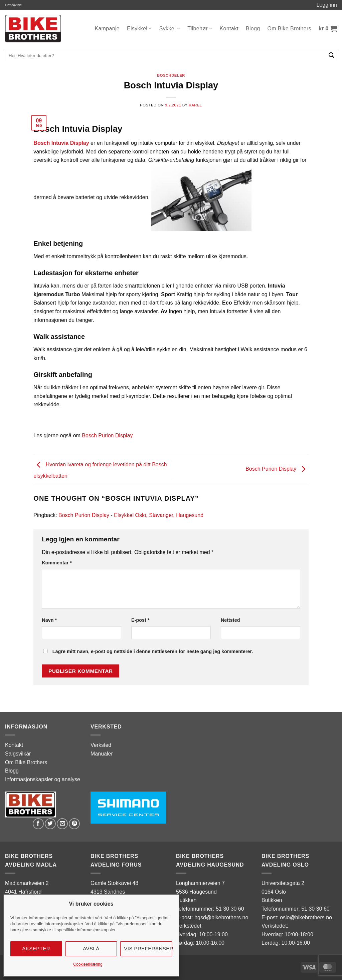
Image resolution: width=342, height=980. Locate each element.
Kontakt (229, 29)
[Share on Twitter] (50, 824)
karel (195, 105)
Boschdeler (171, 75)
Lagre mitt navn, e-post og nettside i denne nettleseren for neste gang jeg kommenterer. (153, 651)
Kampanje (107, 29)
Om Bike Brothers (289, 29)
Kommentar (57, 563)
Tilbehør (200, 29)
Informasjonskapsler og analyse (43, 779)
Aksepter (36, 948)
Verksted (101, 745)
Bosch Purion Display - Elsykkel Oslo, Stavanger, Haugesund (131, 515)
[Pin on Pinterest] (74, 824)
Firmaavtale (13, 5)
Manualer (102, 754)
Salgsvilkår (18, 754)
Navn (49, 620)
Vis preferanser (148, 948)
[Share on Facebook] (38, 824)
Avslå (91, 948)
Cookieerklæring (88, 964)
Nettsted (230, 620)
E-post (140, 620)
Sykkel (170, 29)
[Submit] (331, 55)
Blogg (253, 29)
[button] (328, 29)
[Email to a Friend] (62, 824)
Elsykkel (139, 29)
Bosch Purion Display (107, 435)
